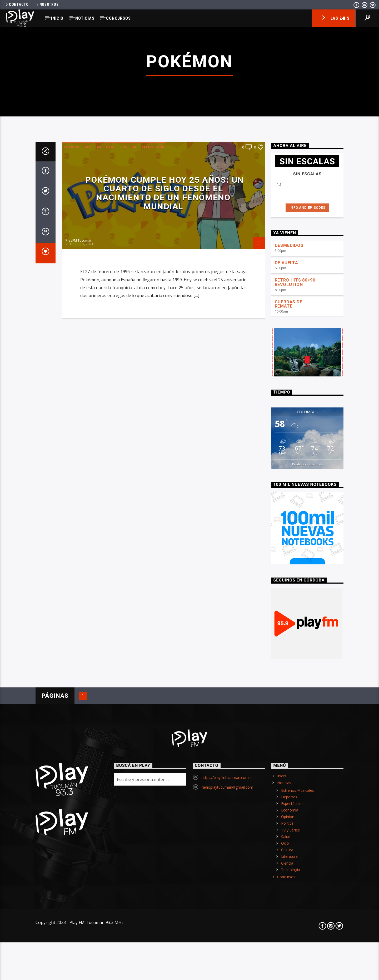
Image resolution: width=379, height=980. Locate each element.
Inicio (57, 18)
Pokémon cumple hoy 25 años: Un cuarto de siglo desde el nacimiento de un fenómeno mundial (165, 370)
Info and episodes (307, 385)
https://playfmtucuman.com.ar (227, 955)
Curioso (72, 324)
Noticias (85, 18)
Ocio (110, 324)
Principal (128, 324)
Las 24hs (335, 19)
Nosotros (47, 5)
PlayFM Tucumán (79, 418)
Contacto (17, 5)
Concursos (118, 18)
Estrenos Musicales (298, 968)
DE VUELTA (286, 440)
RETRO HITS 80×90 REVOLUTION (295, 460)
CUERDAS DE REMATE (289, 481)
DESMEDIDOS (289, 423)
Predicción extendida (307, 641)
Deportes (289, 974)
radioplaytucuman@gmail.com (227, 965)
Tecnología (153, 324)
